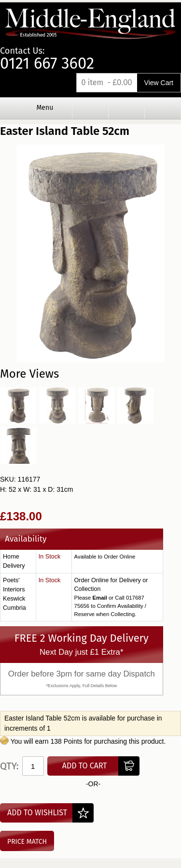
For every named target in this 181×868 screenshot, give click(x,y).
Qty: (9, 766)
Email (99, 598)
